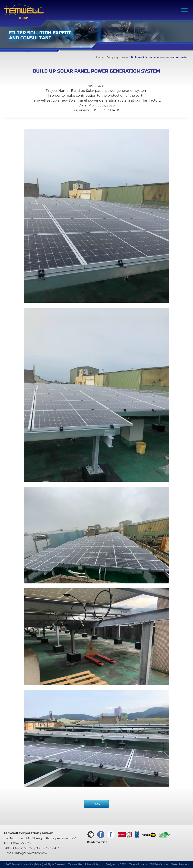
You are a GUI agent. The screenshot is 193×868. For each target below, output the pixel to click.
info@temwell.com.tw (31, 853)
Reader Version (97, 842)
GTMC (123, 864)
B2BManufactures (159, 864)
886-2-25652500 (23, 843)
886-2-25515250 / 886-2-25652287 (35, 848)
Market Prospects (180, 864)
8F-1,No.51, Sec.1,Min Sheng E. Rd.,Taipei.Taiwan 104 (40, 838)
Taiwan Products (138, 864)
